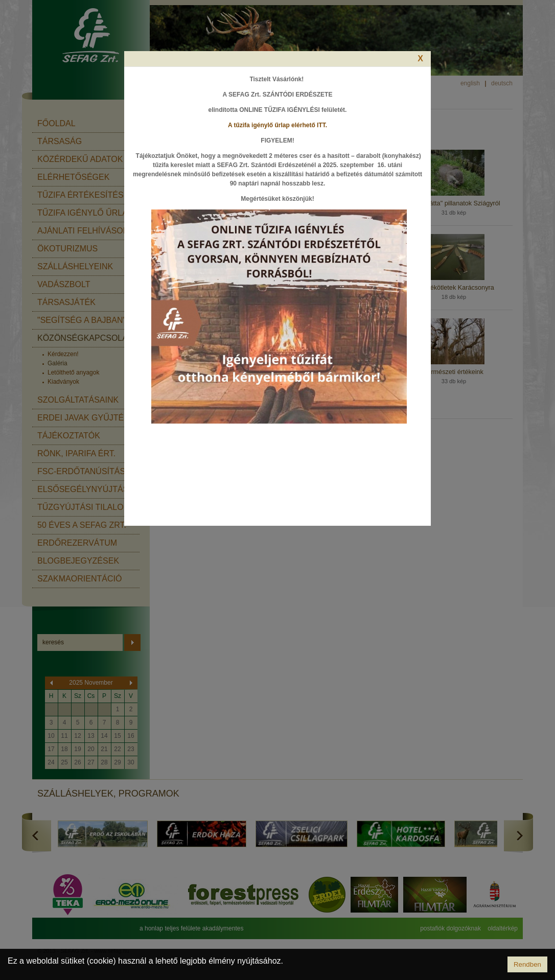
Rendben (527, 964)
